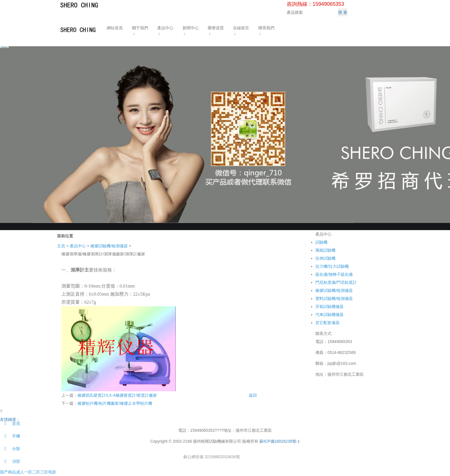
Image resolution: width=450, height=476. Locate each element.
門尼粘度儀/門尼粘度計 (336, 282)
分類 (10, 449)
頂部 (10, 461)
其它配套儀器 (327, 323)
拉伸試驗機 (325, 258)
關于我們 (140, 28)
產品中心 (165, 28)
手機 (10, 436)
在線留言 (241, 28)
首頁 (10, 423)
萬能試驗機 (325, 250)
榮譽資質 (216, 28)
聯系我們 (266, 28)
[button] (140, 34)
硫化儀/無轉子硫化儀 (334, 274)
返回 (253, 395)
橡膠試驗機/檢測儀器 (109, 246)
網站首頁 (115, 28)
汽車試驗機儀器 (329, 315)
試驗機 (321, 242)
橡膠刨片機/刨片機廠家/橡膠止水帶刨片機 (115, 403)
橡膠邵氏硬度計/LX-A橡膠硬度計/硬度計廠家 (117, 395)
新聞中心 (190, 28)
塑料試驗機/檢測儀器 (334, 298)
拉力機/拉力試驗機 (332, 266)
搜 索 (343, 12)
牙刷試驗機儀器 (329, 307)
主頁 (61, 246)
